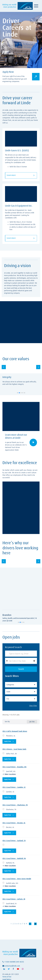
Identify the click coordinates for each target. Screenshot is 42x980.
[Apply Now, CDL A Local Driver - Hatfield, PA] (9, 871)
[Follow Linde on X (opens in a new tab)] (9, 969)
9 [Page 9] (27, 924)
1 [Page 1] (11, 924)
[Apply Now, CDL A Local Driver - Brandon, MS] (9, 780)
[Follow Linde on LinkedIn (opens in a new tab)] (4, 969)
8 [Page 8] (25, 924)
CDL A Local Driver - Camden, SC (14, 787)
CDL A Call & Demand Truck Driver (15, 731)
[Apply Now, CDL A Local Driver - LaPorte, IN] (9, 912)
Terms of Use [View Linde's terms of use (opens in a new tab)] (7, 977)
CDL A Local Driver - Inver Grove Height (17, 879)
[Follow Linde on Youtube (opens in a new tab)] (18, 969)
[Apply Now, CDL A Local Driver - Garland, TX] (9, 851)
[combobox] (21, 661)
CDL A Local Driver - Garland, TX (14, 841)
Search (21, 669)
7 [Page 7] (23, 924)
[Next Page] (30, 924)
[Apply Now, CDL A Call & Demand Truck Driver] (9, 741)
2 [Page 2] (13, 924)
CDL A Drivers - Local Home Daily (14, 749)
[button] (17, 393)
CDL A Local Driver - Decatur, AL (14, 823)
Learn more (21, 175)
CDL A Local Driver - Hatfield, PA (14, 859)
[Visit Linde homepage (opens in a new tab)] (18, 6)
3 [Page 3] (15, 924)
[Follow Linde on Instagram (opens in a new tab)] (23, 969)
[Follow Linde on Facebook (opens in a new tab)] (13, 969)
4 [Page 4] (17, 924)
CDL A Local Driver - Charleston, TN (15, 805)
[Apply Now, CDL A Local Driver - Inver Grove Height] (9, 891)
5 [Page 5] (19, 924)
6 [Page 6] (21, 924)
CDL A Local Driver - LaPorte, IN (14, 899)
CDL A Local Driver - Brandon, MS (14, 767)
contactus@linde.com (11, 966)
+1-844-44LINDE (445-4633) (13, 962)
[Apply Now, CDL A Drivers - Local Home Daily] (9, 759)
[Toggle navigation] (36, 6)
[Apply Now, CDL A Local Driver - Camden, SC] (9, 797)
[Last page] (35, 924)
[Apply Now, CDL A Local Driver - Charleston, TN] (9, 815)
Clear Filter (33, 706)
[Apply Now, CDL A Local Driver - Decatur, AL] (9, 833)
